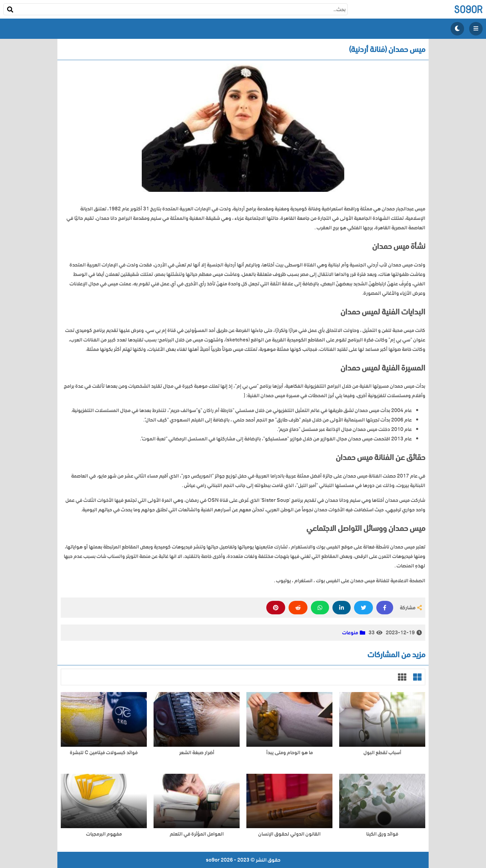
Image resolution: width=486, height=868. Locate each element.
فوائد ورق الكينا (382, 834)
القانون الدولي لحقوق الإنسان (289, 834)
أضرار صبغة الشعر (197, 753)
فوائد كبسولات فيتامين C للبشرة (104, 753)
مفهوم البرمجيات (104, 834)
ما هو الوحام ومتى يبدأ (290, 753)
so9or (468, 9)
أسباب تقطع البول (382, 753)
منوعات (350, 633)
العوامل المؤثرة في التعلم (197, 834)
